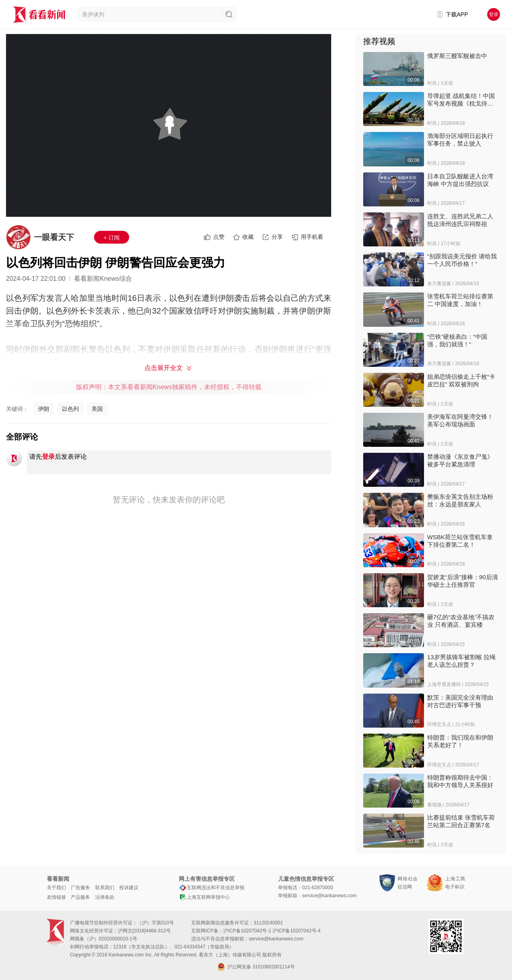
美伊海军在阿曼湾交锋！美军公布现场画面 (460, 420)
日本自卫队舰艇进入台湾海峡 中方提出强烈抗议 (460, 180)
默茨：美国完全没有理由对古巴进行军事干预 (460, 701)
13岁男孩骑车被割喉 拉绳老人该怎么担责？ (461, 661)
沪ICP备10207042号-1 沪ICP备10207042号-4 (272, 931)
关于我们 (56, 888)
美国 (97, 409)
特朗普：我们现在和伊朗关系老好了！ (460, 741)
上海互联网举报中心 (204, 897)
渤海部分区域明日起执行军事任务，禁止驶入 (460, 140)
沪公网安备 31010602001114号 (256, 967)
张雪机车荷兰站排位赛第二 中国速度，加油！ (460, 300)
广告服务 (80, 888)
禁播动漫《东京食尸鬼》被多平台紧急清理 (460, 460)
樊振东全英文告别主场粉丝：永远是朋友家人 (460, 500)
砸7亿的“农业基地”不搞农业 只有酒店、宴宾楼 (461, 621)
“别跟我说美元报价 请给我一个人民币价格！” (462, 260)
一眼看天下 (54, 237)
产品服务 (80, 897)
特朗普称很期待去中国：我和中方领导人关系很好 (460, 781)
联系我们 (105, 888)
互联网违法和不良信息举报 (212, 888)
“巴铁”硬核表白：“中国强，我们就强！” (457, 340)
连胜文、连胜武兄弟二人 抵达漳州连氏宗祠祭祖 (460, 220)
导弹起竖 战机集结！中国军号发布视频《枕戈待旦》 (461, 100)
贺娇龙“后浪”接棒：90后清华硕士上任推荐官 (463, 581)
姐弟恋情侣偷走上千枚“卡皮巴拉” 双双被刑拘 (461, 380)
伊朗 (44, 409)
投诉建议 (129, 888)
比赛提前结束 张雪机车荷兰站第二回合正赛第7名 (461, 821)
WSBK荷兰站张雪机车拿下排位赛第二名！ (460, 541)
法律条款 (105, 897)
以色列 (70, 409)
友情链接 (56, 897)
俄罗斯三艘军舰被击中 (457, 56)
